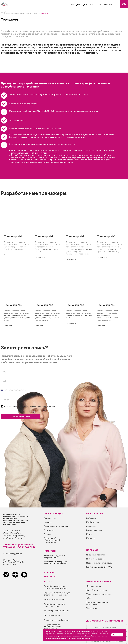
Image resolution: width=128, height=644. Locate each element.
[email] (39, 381)
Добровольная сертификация (105, 621)
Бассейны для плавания (97, 590)
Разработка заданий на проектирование (55, 605)
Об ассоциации (54, 513)
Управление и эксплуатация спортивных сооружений (57, 594)
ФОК (89, 598)
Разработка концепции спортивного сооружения (56, 587)
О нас (71, 4)
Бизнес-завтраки (94, 530)
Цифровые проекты (95, 555)
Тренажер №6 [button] (44, 305)
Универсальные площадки (99, 594)
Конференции (93, 522)
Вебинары (91, 518)
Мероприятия (88, 4)
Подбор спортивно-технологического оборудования (53, 627)
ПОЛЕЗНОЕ (92, 550)
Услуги (78, 4)
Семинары (91, 526)
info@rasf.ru (16, 554)
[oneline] (39, 400)
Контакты (108, 4)
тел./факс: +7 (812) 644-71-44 (19, 547)
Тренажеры (92, 608)
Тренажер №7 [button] (75, 305)
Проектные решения (99, 581)
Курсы (89, 534)
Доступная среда (52, 615)
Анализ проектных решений (57, 611)
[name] (39, 372)
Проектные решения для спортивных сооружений (22, 13)
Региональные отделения (56, 526)
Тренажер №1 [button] (13, 236)
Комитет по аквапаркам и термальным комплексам (56, 563)
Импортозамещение (96, 559)
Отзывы (48, 534)
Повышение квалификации (56, 620)
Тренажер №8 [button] (106, 305)
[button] (124, 4)
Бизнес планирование (54, 599)
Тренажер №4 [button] (106, 236)
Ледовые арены (94, 586)
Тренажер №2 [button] (44, 236)
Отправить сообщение (20, 416)
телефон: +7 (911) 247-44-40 (19, 544)
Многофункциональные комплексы (97, 603)
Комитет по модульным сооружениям (55, 556)
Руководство (50, 518)
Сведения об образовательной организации (52, 540)
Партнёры (49, 530)
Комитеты (50, 551)
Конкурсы (91, 538)
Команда (48, 522)
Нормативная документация (99, 563)
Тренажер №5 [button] (13, 305)
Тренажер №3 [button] (75, 236)
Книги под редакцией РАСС (99, 567)
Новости (99, 4)
